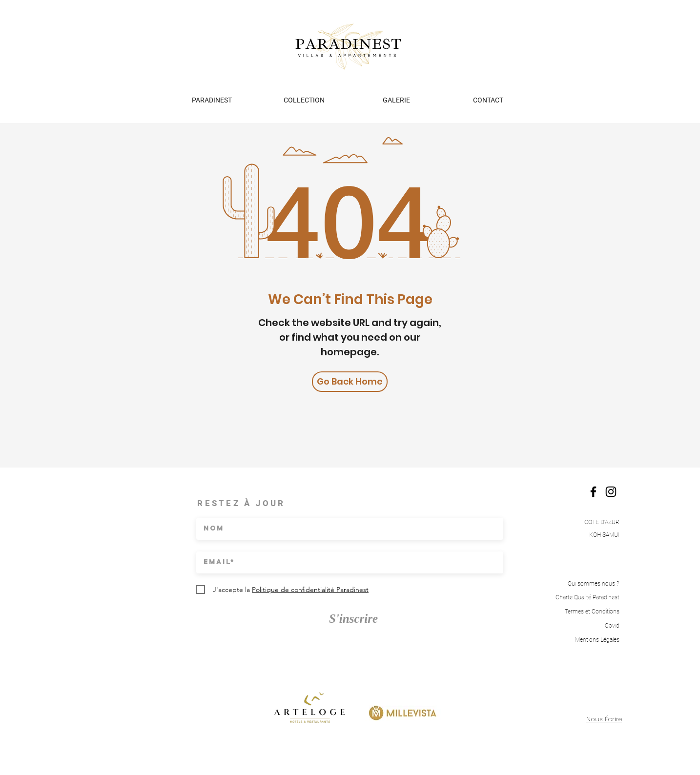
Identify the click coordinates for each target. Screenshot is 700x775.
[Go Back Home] (350, 382)
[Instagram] (611, 492)
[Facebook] (593, 492)
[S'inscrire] (353, 618)
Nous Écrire (604, 719)
